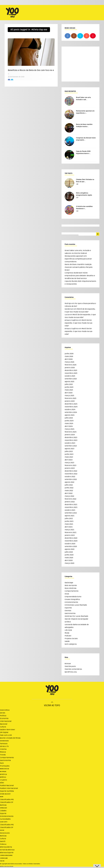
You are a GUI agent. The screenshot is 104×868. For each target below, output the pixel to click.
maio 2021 (69, 524)
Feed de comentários (73, 669)
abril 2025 (69, 393)
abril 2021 (69, 527)
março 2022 (69, 496)
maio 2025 (69, 390)
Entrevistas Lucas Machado (76, 605)
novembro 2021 (71, 507)
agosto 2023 (69, 449)
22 (77, 184)
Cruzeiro (3, 780)
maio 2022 (69, 491)
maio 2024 (69, 423)
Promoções (5, 766)
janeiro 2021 (70, 535)
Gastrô (3, 841)
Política (3, 716)
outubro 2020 (70, 544)
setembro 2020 (71, 546)
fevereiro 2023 (70, 465)
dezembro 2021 (71, 505)
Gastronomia (70, 613)
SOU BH (2, 830)
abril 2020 (69, 560)
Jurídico (68, 622)
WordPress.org (71, 672)
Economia (4, 718)
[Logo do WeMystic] (52, 690)
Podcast (68, 636)
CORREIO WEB (4, 858)
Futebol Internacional (9, 788)
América (3, 774)
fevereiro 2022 (70, 499)
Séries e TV (4, 746)
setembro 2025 (71, 379)
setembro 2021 (71, 513)
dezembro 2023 (71, 437)
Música (3, 752)
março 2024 (69, 429)
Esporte (3, 813)
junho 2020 (69, 555)
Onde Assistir (5, 794)
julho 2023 (69, 451)
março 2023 (69, 463)
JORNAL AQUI (3, 808)
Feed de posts (70, 666)
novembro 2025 (71, 373)
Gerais (3, 713)
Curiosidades (5, 819)
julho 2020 (69, 552)
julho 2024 (69, 418)
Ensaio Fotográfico (72, 599)
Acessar (68, 664)
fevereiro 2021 (70, 532)
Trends (3, 755)
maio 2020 (69, 558)
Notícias (3, 805)
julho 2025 (69, 384)
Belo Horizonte (71, 585)
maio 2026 (69, 356)
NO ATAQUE (3, 772)
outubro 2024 (70, 409)
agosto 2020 (70, 549)
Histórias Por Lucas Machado (76, 616)
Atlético (3, 777)
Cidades (3, 811)
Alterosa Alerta (6, 847)
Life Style (68, 630)
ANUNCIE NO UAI (4, 769)
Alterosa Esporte (7, 853)
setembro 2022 (71, 479)
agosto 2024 (70, 415)
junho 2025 (69, 387)
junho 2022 (69, 488)
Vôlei (2, 783)
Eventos (68, 611)
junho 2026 (69, 354)
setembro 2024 (71, 412)
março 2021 (69, 530)
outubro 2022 (70, 477)
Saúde (67, 641)
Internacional (6, 721)
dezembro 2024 (71, 404)
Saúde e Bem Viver (8, 730)
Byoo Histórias (71, 588)
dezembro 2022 (71, 471)
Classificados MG (7, 799)
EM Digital (4, 732)
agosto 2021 (69, 516)
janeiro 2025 (70, 401)
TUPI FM (2, 861)
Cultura (3, 727)
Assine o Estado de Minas (10, 738)
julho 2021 (69, 518)
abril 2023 (69, 460)
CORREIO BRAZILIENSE (6, 855)
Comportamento (72, 591)
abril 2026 (69, 359)
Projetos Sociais (71, 639)
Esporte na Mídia (7, 791)
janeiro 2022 (70, 502)
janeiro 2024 (70, 435)
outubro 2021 (70, 510)
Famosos (4, 744)
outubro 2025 (70, 376)
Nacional (4, 724)
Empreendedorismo (73, 597)
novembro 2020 (71, 541)
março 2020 (69, 563)
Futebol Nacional (7, 785)
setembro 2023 (71, 446)
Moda (67, 633)
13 (77, 211)
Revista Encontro (5, 833)
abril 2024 (69, 426)
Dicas (67, 594)
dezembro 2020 (71, 538)
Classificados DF (7, 802)
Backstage (69, 583)
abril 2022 (69, 493)
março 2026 (69, 362)
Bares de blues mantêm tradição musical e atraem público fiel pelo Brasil (79, 267)
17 (77, 198)
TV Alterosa (3, 844)
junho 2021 (69, 521)
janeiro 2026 (70, 368)
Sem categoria (71, 644)
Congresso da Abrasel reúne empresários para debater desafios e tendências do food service (80, 276)
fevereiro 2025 (70, 398)
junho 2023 (69, 454)
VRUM (2, 797)
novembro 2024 (71, 407)
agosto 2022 (69, 482)
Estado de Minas (5, 710)
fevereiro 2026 (71, 365)
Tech (2, 763)
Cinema (3, 749)
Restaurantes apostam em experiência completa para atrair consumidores (78, 259)
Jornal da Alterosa (7, 850)
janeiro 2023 (70, 468)
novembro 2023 (71, 440)
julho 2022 (69, 485)
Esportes (68, 608)
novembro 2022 (71, 474)
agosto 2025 (69, 382)
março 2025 (69, 396)
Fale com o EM (6, 735)
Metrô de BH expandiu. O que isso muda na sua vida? (78, 323)
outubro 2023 (70, 443)
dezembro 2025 (71, 370)
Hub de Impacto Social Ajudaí (76, 619)
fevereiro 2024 (71, 432)
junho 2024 (69, 421)
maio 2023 (69, 457)
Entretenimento (71, 602)
